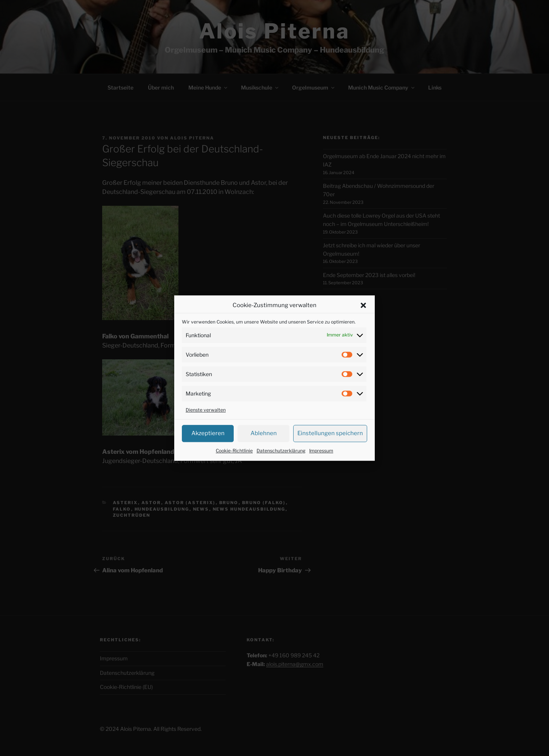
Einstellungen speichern (330, 443)
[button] (363, 315)
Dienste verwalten (206, 419)
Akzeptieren (208, 443)
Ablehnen (264, 443)
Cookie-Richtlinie (234, 460)
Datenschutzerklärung (281, 460)
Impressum (321, 460)
